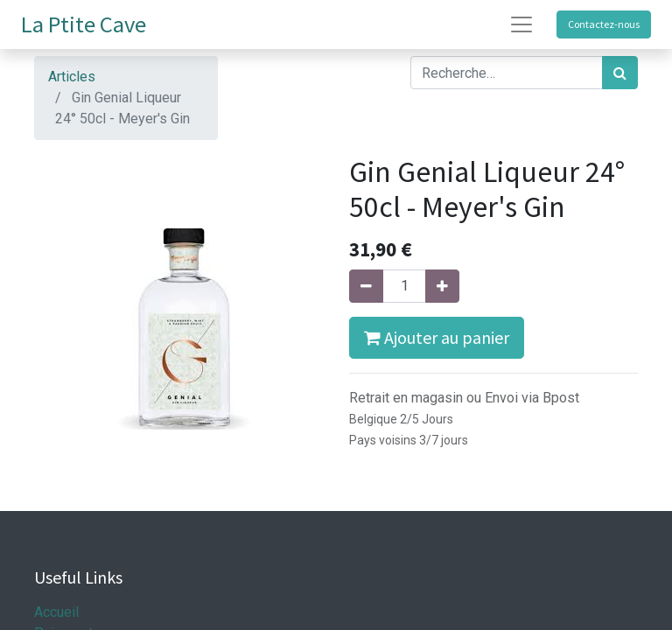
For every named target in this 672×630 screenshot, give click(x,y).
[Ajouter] (442, 286)
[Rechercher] (620, 73)
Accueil (56, 612)
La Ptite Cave (84, 24)
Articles (72, 77)
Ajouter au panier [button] (437, 337)
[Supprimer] (366, 286)
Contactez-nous (604, 24)
